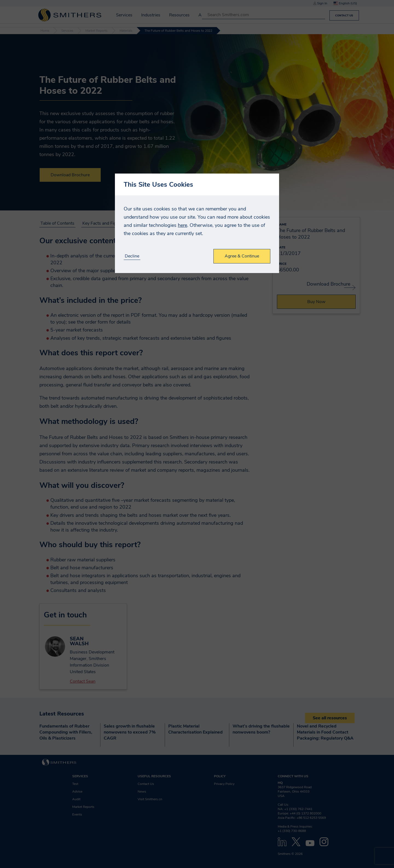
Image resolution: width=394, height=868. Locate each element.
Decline (132, 256)
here (182, 225)
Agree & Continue (242, 256)
